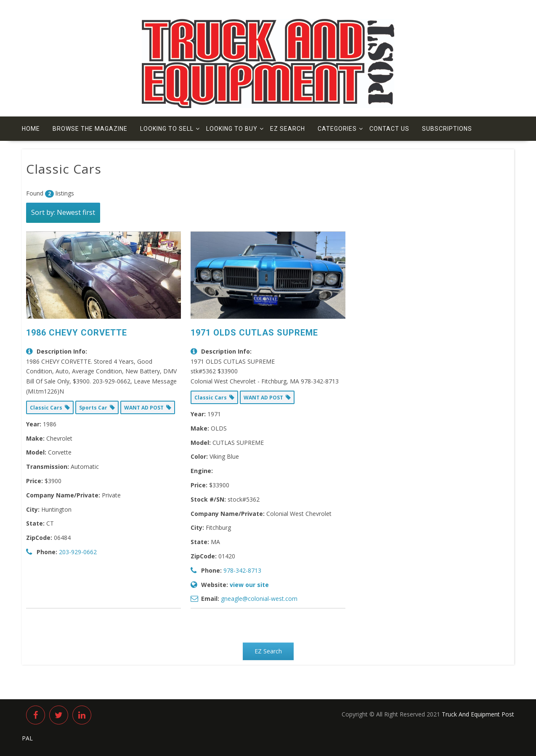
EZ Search (288, 129)
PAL (27, 738)
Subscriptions (447, 129)
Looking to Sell (167, 129)
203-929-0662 (78, 552)
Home (31, 129)
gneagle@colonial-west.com (259, 599)
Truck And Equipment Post (478, 714)
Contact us (389, 129)
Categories (337, 129)
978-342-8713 (242, 570)
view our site (249, 585)
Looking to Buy (232, 129)
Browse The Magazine (90, 129)
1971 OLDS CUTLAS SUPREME (254, 333)
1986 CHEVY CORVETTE (77, 333)
